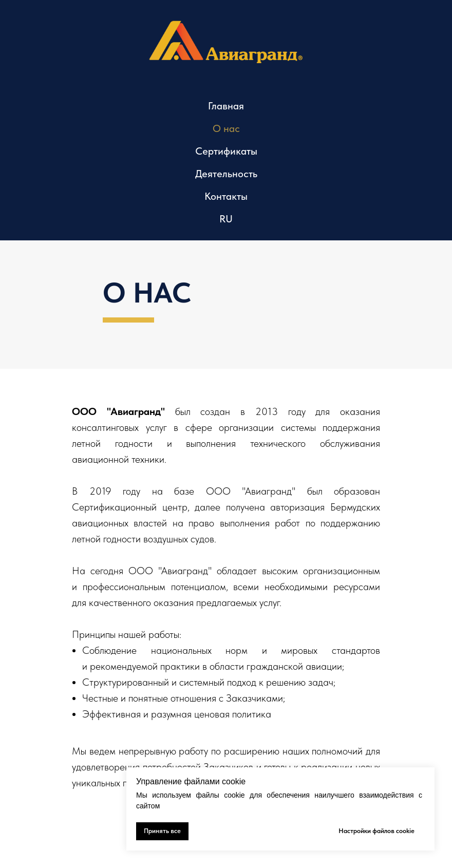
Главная (226, 106)
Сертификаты (226, 151)
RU (226, 219)
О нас (226, 128)
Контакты (226, 196)
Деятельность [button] (226, 174)
